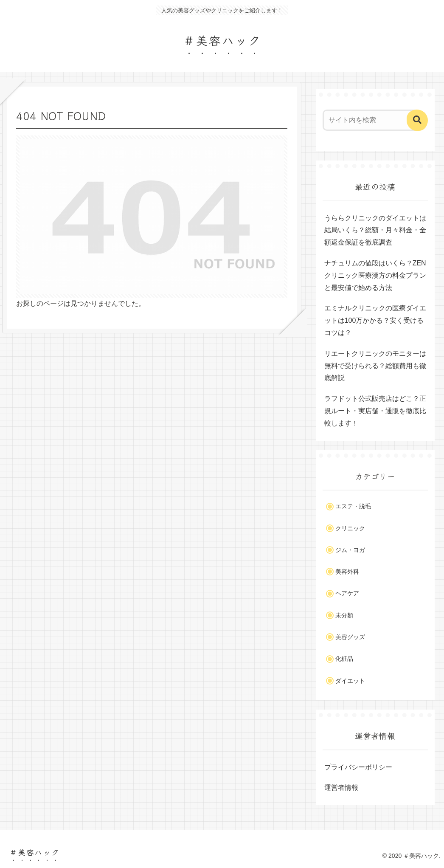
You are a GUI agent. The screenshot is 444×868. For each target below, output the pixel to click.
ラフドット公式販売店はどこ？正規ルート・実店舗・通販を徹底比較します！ (375, 411)
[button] (417, 120)
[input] (371, 120)
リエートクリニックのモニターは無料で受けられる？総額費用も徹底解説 (375, 366)
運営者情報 (341, 788)
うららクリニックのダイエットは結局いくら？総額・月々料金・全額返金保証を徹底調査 (375, 230)
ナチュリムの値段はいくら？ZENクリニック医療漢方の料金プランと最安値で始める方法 (375, 275)
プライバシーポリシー (358, 767)
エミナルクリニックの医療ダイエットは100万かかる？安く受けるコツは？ (375, 320)
